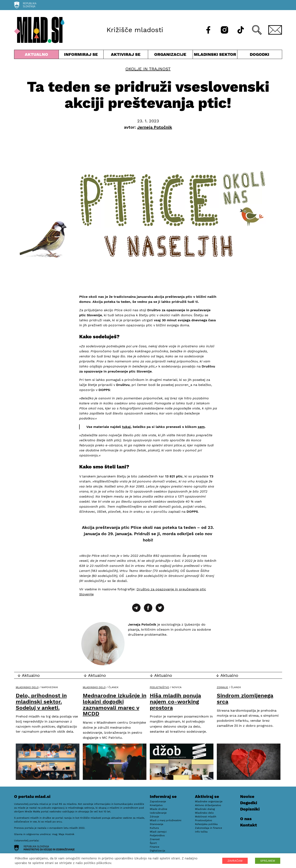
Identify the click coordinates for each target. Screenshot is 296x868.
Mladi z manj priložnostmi (166, 820)
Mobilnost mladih (206, 817)
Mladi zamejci (158, 832)
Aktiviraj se (126, 55)
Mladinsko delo (27, 687)
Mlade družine (159, 809)
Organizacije (170, 55)
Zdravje (222, 687)
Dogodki (260, 54)
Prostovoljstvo (203, 820)
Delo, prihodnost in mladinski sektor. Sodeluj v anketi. (41, 701)
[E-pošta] (275, 30)
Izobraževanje (158, 813)
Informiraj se (81, 55)
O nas (246, 819)
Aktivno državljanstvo (208, 805)
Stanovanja (157, 824)
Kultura (154, 828)
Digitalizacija (157, 851)
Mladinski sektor (215, 55)
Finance (155, 847)
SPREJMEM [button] (268, 861)
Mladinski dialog (205, 809)
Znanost (155, 839)
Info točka (201, 832)
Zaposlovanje (158, 801)
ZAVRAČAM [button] (235, 861)
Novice (247, 796)
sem (201, 427)
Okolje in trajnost (148, 69)
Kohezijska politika (206, 824)
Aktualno (37, 55)
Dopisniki (250, 809)
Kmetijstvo (156, 805)
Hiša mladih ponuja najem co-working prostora (175, 701)
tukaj (126, 427)
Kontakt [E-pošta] (249, 825)
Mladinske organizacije (209, 801)
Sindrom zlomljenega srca (245, 699)
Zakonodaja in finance (209, 828)
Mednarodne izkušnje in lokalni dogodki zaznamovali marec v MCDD (115, 705)
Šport (153, 843)
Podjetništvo (159, 687)
